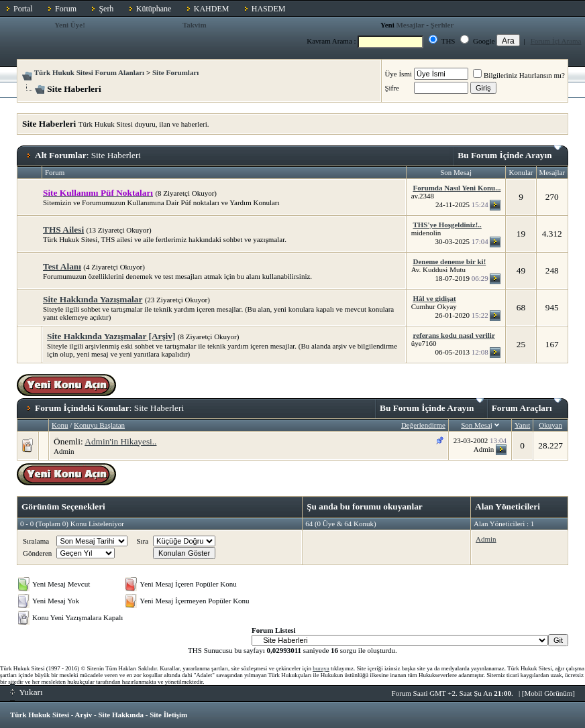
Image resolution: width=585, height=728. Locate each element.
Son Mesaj (477, 425)
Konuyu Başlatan (99, 425)
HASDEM (269, 9)
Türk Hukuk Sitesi (40, 715)
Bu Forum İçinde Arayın (510, 153)
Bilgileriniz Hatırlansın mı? (519, 75)
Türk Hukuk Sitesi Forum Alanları (89, 72)
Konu (60, 425)
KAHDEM (212, 9)
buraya (321, 668)
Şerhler (442, 25)
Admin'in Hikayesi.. (120, 441)
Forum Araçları (527, 406)
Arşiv (84, 715)
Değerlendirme (423, 425)
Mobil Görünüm (549, 693)
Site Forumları (175, 72)
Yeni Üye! (70, 25)
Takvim (195, 25)
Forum (66, 9)
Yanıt (522, 425)
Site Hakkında (121, 715)
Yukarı (26, 692)
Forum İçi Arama (556, 41)
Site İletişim (168, 715)
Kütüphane (154, 9)
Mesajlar (410, 25)
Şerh (106, 9)
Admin (64, 451)
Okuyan (550, 425)
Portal (23, 9)
